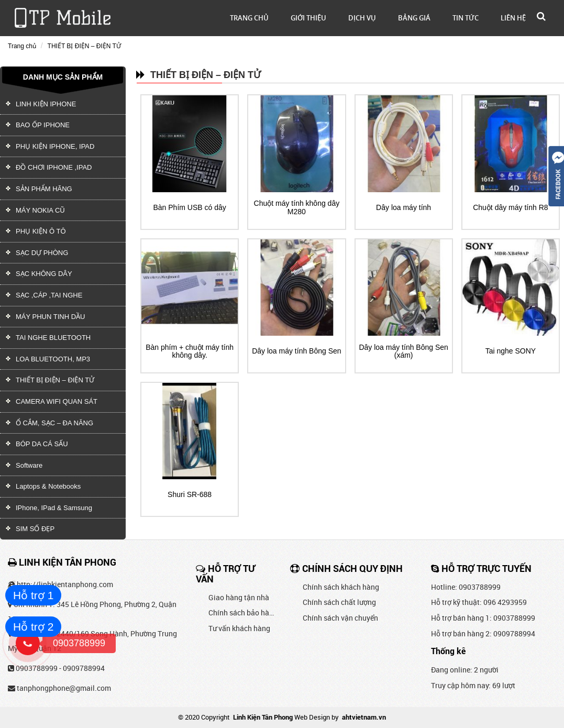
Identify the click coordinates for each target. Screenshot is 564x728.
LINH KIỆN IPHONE (46, 104)
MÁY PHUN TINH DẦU (50, 317)
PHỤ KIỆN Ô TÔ (41, 231)
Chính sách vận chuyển (340, 618)
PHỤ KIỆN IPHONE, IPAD (55, 146)
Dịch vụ (362, 18)
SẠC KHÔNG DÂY (44, 274)
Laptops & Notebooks (48, 486)
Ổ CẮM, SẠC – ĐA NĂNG (54, 423)
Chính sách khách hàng (341, 587)
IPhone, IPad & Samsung (54, 508)
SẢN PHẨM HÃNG (44, 189)
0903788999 (37, 668)
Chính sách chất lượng (339, 602)
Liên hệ (513, 18)
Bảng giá (414, 18)
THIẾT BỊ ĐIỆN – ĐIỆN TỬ (84, 46)
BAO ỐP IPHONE (43, 125)
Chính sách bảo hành (241, 613)
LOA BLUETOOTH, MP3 (53, 359)
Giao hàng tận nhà (239, 597)
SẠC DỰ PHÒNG (42, 253)
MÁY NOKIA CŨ (40, 210)
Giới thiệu (308, 18)
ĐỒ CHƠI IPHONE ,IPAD (54, 167)
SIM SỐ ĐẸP (45, 529)
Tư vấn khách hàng (239, 628)
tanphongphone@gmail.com (64, 688)
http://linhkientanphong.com (65, 584)
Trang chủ (249, 18)
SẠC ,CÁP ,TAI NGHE (49, 295)
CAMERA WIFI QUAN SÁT (57, 401)
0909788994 (84, 668)
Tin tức (466, 18)
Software (29, 465)
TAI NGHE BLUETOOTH (53, 338)
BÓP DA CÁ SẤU (42, 444)
